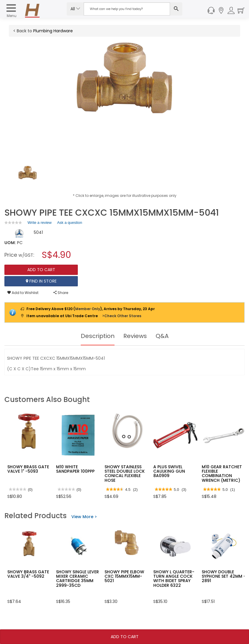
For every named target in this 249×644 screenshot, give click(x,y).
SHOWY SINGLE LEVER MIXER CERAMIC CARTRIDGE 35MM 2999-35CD (78, 579)
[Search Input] (127, 9)
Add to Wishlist (23, 293)
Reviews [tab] (135, 336)
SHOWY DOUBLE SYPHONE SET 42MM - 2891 (224, 576)
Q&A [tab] (162, 336)
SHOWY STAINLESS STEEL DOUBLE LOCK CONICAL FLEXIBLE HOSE (125, 474)
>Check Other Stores (122, 316)
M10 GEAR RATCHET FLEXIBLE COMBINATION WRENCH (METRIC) (222, 474)
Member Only (88, 309)
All (75, 9)
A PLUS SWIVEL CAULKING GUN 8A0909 (169, 471)
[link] (13, 223)
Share (61, 293)
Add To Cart (125, 637)
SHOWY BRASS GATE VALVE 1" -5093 (28, 469)
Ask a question (69, 223)
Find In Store (41, 281)
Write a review (40, 224)
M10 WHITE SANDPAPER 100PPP (75, 469)
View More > (84, 517)
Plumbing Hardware (53, 31)
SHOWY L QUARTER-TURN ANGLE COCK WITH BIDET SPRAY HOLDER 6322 (174, 579)
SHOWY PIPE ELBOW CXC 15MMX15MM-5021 (124, 576)
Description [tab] (98, 336)
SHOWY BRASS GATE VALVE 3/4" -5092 (28, 574)
